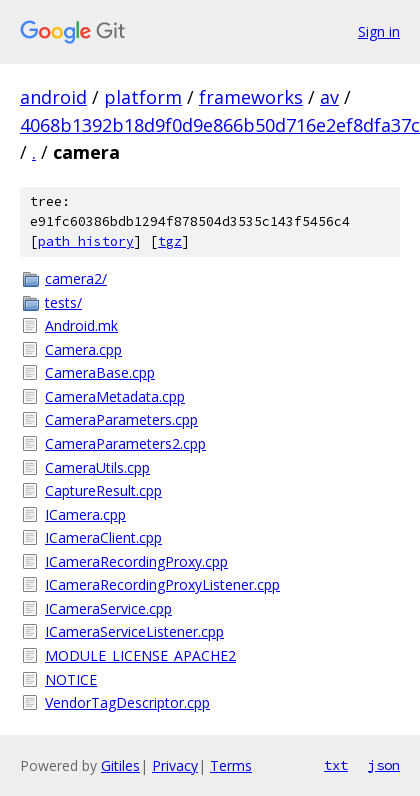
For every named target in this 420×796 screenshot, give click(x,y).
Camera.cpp (83, 349)
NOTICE (71, 679)
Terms (231, 765)
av (329, 97)
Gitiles (120, 765)
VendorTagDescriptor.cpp (127, 702)
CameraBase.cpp (100, 372)
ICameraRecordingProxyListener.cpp (162, 584)
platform (143, 97)
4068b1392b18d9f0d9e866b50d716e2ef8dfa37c (220, 125)
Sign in (379, 31)
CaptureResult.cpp (103, 490)
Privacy (175, 765)
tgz (170, 241)
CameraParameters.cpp (121, 419)
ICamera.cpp (85, 514)
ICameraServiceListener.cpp (134, 631)
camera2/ (76, 278)
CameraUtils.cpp (97, 467)
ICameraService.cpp (108, 608)
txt (336, 765)
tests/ (63, 302)
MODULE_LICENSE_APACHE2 (140, 655)
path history (86, 241)
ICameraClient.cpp (103, 537)
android (53, 97)
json (384, 765)
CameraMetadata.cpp (115, 396)
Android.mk (81, 325)
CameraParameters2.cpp (125, 443)
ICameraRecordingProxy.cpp (136, 561)
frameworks (251, 97)
